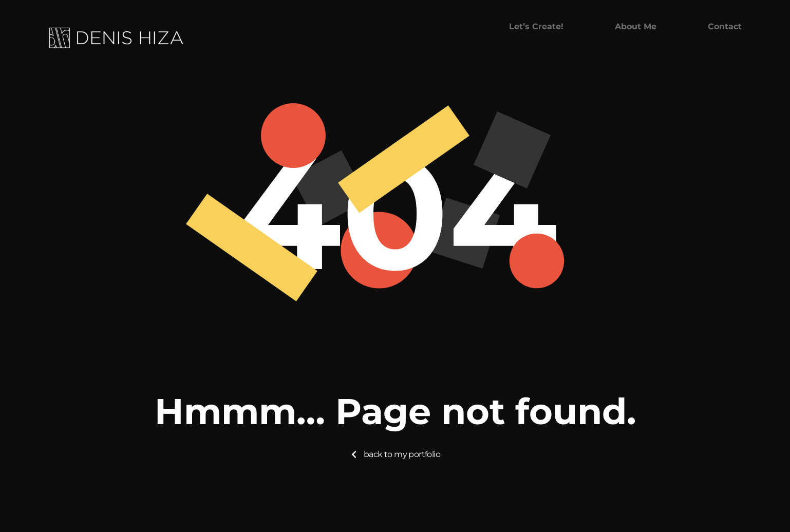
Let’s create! (536, 26)
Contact (725, 26)
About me (636, 26)
